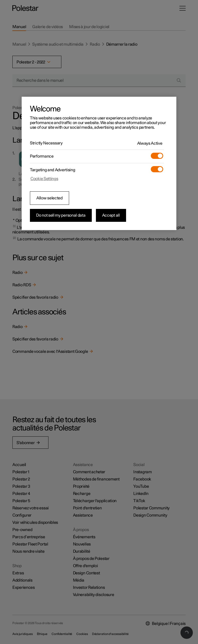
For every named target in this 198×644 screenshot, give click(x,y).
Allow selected (49, 198)
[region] (99, 164)
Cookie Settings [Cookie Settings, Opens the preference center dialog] (44, 179)
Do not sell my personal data (61, 215)
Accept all (111, 215)
